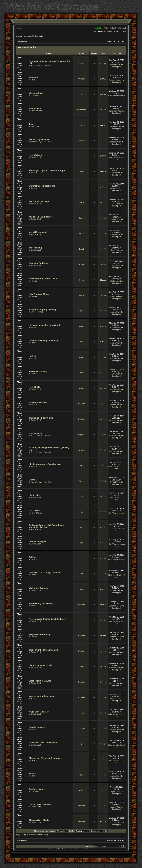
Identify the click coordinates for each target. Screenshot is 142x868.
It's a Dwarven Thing (39, 294)
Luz (81, 496)
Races (33, 327)
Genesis (82, 419)
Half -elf (33, 356)
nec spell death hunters (40, 217)
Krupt (82, 249)
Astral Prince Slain (38, 402)
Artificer (33, 557)
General (34, 559)
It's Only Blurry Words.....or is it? (45, 279)
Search (122, 28)
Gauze (81, 203)
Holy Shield (34, 387)
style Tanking (35, 248)
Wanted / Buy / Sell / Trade (41, 142)
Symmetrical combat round (42, 186)
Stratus (82, 218)
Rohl (81, 574)
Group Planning (37, 312)
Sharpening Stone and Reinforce (45, 758)
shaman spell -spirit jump (41, 418)
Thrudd (82, 481)
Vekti (81, 466)
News (33, 80)
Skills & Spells (36, 157)
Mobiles (34, 637)
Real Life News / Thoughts (41, 66)
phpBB (60, 849)
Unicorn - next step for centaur (44, 341)
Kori (81, 512)
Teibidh (82, 63)
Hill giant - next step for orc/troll (44, 325)
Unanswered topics (24, 36)
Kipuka (32, 774)
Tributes (34, 281)
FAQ (113, 28)
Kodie (82, 280)
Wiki (106, 28)
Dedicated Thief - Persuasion (43, 743)
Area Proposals (36, 126)
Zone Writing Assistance (41, 603)
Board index (22, 42)
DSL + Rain (34, 511)
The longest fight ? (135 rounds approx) (48, 170)
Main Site (99, 28)
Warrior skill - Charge (39, 201)
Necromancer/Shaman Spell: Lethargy (47, 619)
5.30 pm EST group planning (43, 310)
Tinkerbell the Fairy (38, 371)
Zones (33, 606)
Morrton (81, 404)
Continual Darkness (38, 263)
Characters (35, 95)
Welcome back (36, 93)
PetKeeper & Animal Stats (41, 696)
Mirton (81, 187)
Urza (82, 558)
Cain (81, 94)
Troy (31, 124)
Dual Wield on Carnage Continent (45, 573)
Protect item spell (37, 542)
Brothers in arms (37, 789)
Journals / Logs (37, 173)
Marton (81, 172)
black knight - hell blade (40, 665)
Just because (35, 433)
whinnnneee (35, 109)
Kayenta (82, 435)
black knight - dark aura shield (43, 650)
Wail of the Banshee (38, 588)
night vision (35, 495)
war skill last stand (38, 232)
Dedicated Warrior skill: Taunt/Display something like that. (47, 526)
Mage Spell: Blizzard (39, 712)
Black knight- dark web (40, 681)
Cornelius (82, 125)
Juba (81, 156)
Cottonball (81, 110)
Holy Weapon (35, 155)
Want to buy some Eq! (40, 139)
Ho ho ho (33, 78)
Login (19, 28)
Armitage (81, 79)
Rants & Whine (36, 111)
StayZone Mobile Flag (39, 634)
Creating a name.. (37, 727)
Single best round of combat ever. (45, 464)
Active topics (38, 36)
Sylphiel (82, 728)
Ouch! (32, 480)
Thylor (81, 790)
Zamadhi (81, 605)
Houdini (81, 806)
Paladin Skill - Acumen (40, 805)
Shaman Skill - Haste (39, 820)
